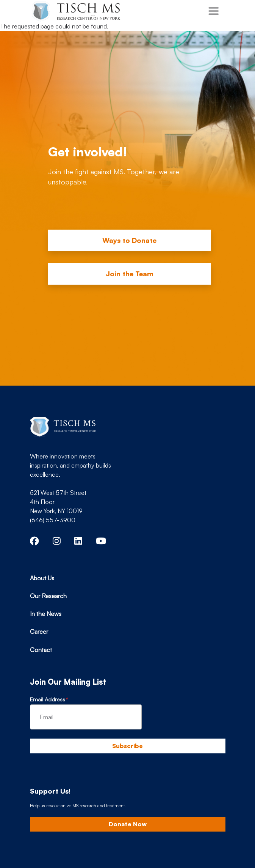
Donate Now (128, 824)
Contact (41, 650)
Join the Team (130, 274)
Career (39, 632)
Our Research (48, 596)
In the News (46, 614)
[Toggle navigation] (213, 11)
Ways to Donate (129, 240)
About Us (42, 578)
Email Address (48, 699)
